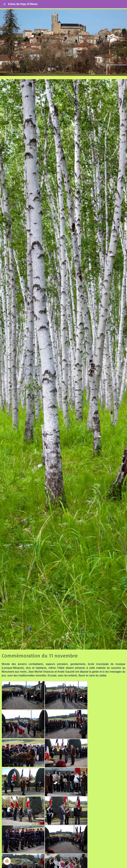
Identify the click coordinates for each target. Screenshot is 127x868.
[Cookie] (7, 861)
